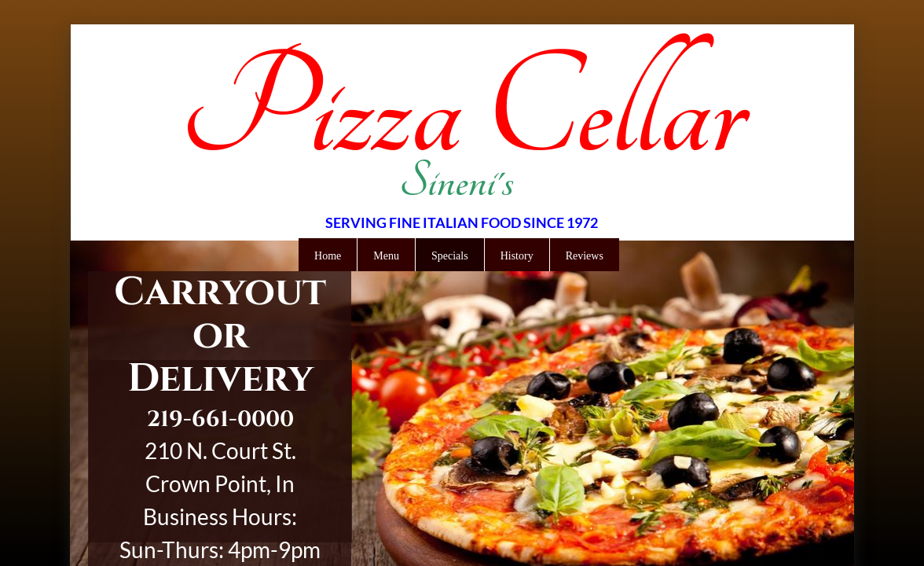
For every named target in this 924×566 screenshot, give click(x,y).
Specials (450, 256)
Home (328, 256)
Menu (386, 256)
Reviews (585, 256)
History (517, 256)
